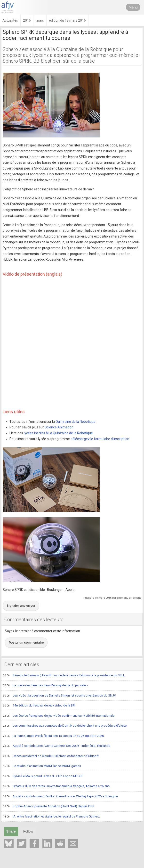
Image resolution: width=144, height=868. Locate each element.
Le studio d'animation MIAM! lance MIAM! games (42, 766)
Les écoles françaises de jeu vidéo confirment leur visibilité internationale (59, 716)
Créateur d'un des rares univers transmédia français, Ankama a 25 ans (56, 786)
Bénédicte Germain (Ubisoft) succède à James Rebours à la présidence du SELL (64, 676)
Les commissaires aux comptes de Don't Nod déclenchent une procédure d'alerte (65, 726)
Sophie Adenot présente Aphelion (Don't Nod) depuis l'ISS (49, 807)
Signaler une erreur (21, 606)
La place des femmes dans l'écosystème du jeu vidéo (45, 686)
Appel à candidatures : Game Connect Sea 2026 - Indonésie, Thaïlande (57, 746)
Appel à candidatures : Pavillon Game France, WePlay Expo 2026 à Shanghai (60, 797)
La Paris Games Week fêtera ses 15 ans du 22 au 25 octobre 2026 (53, 736)
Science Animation (59, 427)
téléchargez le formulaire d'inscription (100, 439)
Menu (133, 7)
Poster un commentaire (26, 642)
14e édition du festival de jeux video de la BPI (39, 706)
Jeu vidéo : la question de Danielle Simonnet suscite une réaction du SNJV (59, 696)
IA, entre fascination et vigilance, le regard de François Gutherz (51, 817)
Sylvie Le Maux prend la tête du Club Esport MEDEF (43, 776)
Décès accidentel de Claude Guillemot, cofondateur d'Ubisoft (51, 756)
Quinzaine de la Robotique (76, 422)
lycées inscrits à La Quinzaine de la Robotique (58, 433)
